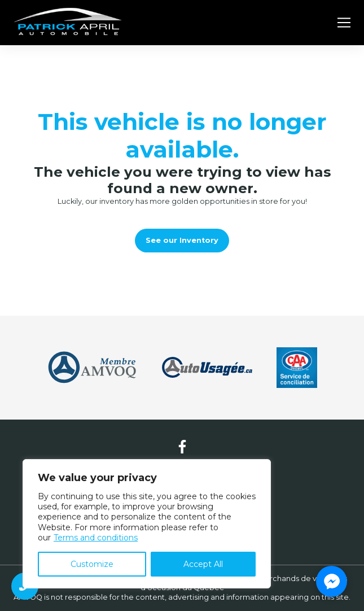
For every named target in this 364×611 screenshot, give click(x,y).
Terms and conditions (96, 538)
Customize (92, 564)
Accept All (203, 564)
